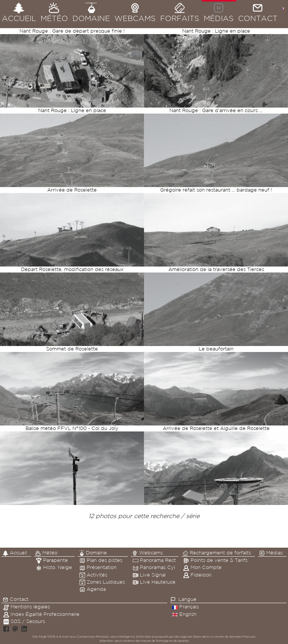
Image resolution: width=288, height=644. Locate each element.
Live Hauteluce (154, 582)
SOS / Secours (24, 621)
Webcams (147, 553)
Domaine (93, 553)
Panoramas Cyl (154, 567)
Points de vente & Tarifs (215, 560)
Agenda (93, 589)
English (184, 614)
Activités (93, 575)
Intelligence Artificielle (134, 637)
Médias (271, 553)
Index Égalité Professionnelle (41, 614)
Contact (16, 599)
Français (185, 607)
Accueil (15, 553)
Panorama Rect (154, 560)
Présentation (98, 567)
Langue (187, 599)
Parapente (52, 560)
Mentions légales (27, 607)
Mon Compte (202, 567)
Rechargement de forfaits (217, 553)
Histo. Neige (54, 567)
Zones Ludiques (102, 582)
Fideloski (197, 575)
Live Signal (149, 575)
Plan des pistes (101, 560)
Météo (46, 553)
